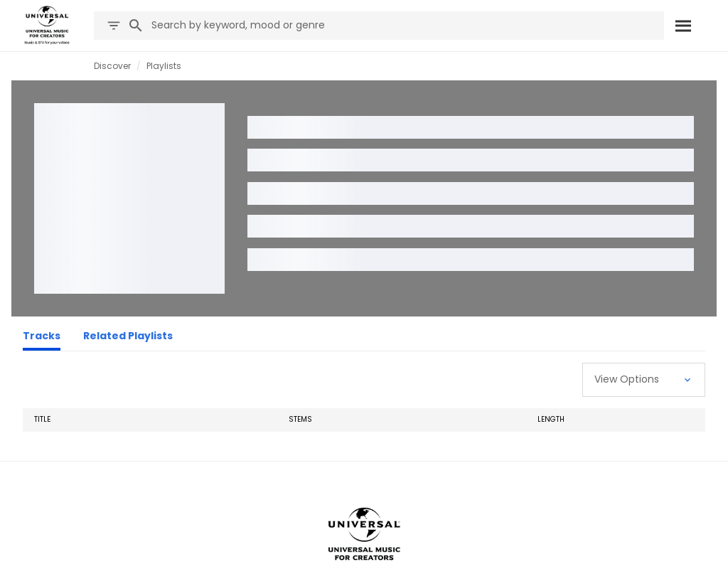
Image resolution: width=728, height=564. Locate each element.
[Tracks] (42, 338)
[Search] (683, 26)
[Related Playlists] (128, 338)
